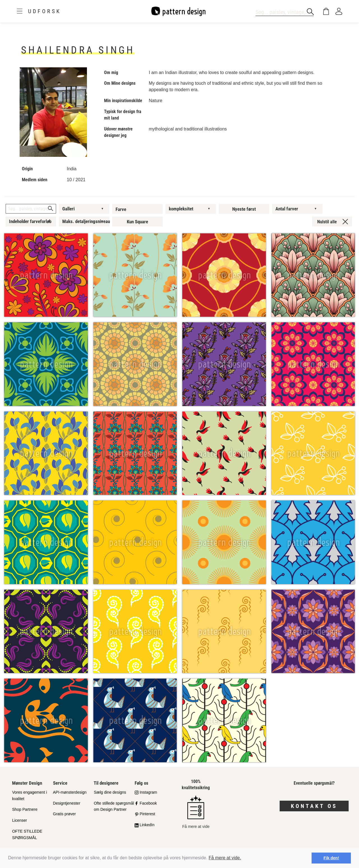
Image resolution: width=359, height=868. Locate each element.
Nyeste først (244, 209)
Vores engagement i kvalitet (30, 795)
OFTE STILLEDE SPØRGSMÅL (27, 834)
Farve (121, 209)
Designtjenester (67, 803)
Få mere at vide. (225, 858)
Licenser (19, 820)
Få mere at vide (196, 812)
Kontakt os (314, 806)
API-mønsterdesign (70, 792)
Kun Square (137, 222)
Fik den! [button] (331, 858)
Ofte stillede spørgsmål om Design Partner (114, 806)
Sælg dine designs (110, 792)
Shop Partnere (25, 809)
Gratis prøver (65, 814)
